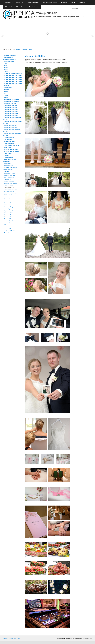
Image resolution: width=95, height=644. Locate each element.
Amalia (6, 67)
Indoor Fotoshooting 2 (10, 127)
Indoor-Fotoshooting (10, 103)
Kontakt (82, 2)
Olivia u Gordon (9, 195)
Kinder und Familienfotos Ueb (13, 74)
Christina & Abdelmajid (11, 183)
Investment (7, 163)
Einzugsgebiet (34, 7)
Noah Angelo (8, 87)
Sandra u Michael (9, 201)
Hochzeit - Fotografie (10, 56)
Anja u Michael (8, 211)
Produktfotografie (9, 143)
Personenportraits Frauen (11, 99)
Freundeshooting (9, 137)
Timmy (6, 71)
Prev (2, 37)
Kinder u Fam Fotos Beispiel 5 (13, 83)
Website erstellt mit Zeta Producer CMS (82, 638)
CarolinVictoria (8, 165)
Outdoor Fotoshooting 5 (11, 115)
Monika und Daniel (9, 231)
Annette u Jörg (8, 207)
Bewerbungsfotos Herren (11, 151)
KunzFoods (7, 147)
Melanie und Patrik (9, 181)
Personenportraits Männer (12, 101)
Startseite (9, 2)
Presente (6, 155)
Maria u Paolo (8, 227)
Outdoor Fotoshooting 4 (11, 113)
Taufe (5, 64)
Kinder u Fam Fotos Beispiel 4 (13, 81)
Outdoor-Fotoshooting (10, 105)
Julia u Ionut (8, 225)
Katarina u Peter (9, 217)
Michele (6, 91)
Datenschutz (21, 7)
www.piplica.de (47, 13)
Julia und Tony (8, 179)
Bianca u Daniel (8, 197)
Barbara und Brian (9, 173)
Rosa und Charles (9, 219)
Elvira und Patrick (9, 177)
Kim (5, 93)
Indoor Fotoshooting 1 (10, 125)
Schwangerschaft (9, 62)
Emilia (6, 70)
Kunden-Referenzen (50, 2)
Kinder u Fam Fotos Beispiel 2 (13, 78)
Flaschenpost (8, 153)
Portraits (6, 85)
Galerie (64, 2)
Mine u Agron (8, 209)
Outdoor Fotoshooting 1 (11, 107)
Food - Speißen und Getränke (13, 145)
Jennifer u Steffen (27, 49)
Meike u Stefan (8, 223)
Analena (6, 89)
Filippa (6, 97)
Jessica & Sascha (9, 203)
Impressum (9, 7)
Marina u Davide (9, 221)
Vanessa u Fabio (9, 215)
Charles (6, 95)
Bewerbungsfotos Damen (11, 149)
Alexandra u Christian (10, 189)
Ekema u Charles (9, 191)
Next (93, 37)
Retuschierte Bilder (10, 141)
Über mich (20, 2)
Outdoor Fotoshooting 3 (11, 111)
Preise (73, 2)
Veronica (6, 171)
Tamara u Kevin (8, 185)
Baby (5, 66)
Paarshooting (8, 139)
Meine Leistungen (33, 2)
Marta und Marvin (9, 229)
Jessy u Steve (8, 199)
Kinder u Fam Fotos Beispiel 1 (13, 75)
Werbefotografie (9, 157)
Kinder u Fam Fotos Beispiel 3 (13, 79)
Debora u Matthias (9, 213)
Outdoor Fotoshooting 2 (11, 109)
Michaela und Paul (9, 175)
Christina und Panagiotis (11, 193)
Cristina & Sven (8, 205)
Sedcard (6, 233)
